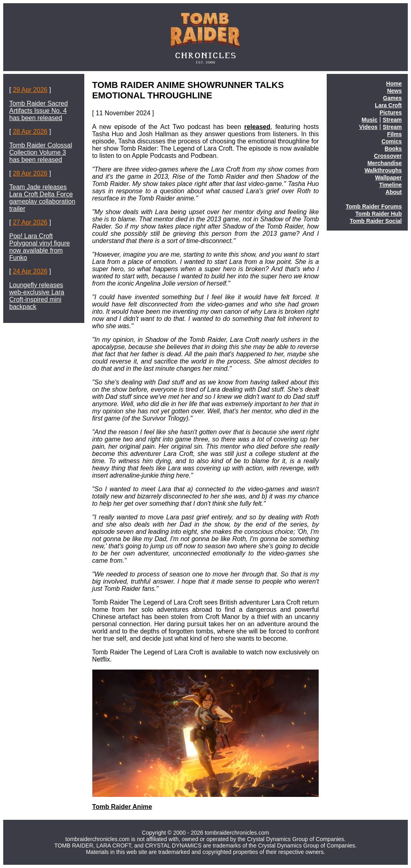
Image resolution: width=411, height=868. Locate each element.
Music (370, 120)
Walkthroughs (383, 170)
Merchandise (385, 163)
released (257, 127)
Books (393, 149)
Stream (392, 120)
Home (394, 84)
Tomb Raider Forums (374, 206)
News (394, 91)
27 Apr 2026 (30, 222)
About (394, 192)
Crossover (388, 156)
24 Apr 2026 (30, 271)
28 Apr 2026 (30, 132)
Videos (368, 127)
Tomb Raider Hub (378, 214)
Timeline (390, 185)
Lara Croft (388, 105)
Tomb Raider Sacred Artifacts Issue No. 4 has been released (39, 111)
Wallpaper (389, 178)
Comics (392, 141)
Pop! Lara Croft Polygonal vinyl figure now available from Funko (40, 247)
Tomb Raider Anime (122, 807)
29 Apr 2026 (30, 90)
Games (392, 98)
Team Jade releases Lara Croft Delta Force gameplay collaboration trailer (42, 198)
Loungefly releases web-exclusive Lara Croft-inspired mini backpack (37, 296)
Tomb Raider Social (376, 221)
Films (394, 134)
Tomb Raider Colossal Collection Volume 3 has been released (41, 152)
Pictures (391, 112)
